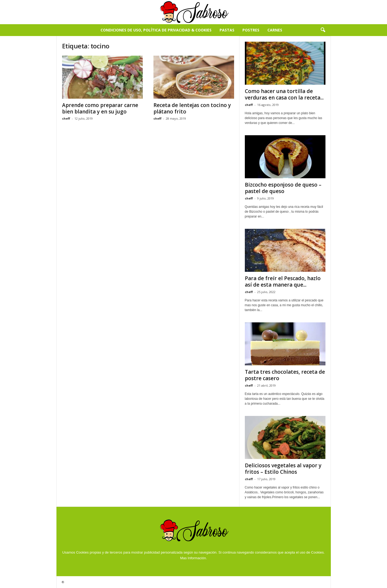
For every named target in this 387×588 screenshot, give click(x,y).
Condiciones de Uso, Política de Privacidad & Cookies (156, 30)
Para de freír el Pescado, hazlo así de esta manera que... (283, 281)
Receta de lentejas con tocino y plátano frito (192, 108)
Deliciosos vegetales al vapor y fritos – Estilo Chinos (283, 469)
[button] (323, 30)
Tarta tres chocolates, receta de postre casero (285, 375)
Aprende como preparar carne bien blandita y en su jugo (100, 108)
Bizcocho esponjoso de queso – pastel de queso (283, 188)
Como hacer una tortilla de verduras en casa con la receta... (284, 94)
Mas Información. (193, 558)
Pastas (227, 30)
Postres (251, 30)
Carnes (275, 30)
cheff (66, 118)
